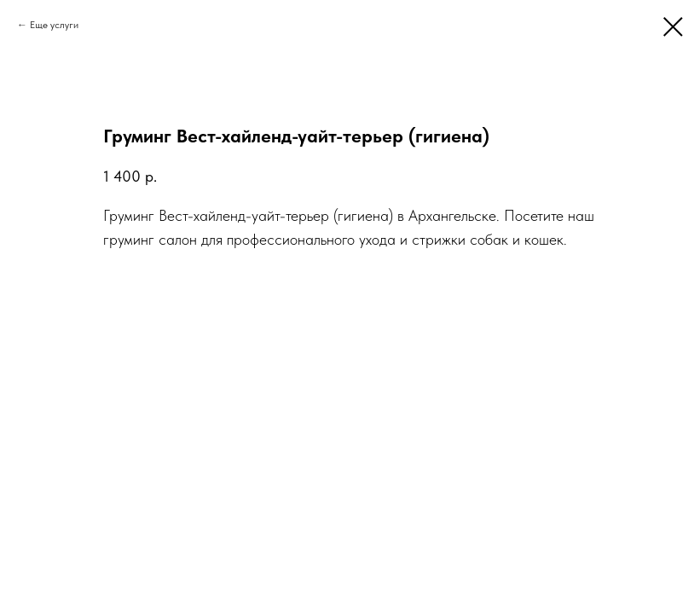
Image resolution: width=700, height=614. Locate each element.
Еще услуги (54, 25)
